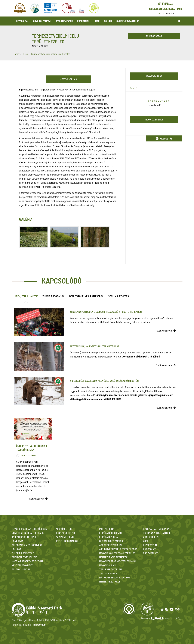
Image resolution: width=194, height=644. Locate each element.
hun (159, 14)
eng (163, 14)
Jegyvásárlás (68, 79)
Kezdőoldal (23, 21)
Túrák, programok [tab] (53, 296)
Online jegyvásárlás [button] (128, 21)
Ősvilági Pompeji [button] (42, 21)
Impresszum (40, 624)
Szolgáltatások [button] (64, 21)
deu (168, 14)
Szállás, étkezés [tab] (119, 296)
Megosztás (154, 36)
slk (173, 14)
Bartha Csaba (159, 101)
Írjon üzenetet (154, 119)
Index (17, 54)
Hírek (97, 21)
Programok (83, 21)
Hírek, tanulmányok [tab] (26, 296)
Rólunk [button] (108, 21)
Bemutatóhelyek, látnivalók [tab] (86, 296)
